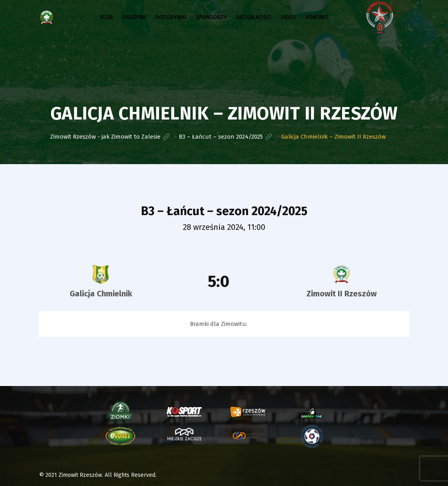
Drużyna (134, 17)
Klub (106, 17)
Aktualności (254, 17)
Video (288, 17)
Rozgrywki (171, 17)
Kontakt (317, 17)
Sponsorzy (211, 17)
